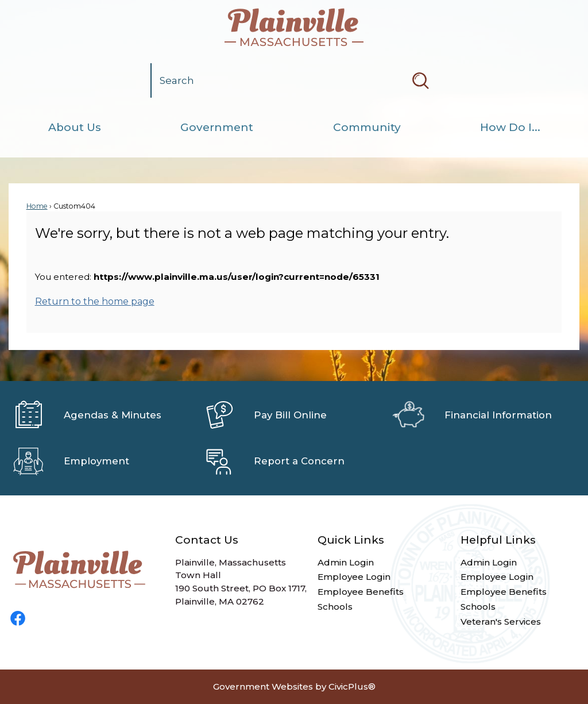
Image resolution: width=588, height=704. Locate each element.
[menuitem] (74, 128)
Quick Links (351, 540)
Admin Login (346, 562)
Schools (335, 607)
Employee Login (354, 577)
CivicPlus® (352, 686)
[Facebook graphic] (18, 618)
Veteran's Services (501, 622)
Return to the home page (95, 301)
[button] (420, 80)
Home (37, 206)
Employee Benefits (361, 592)
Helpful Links (498, 540)
